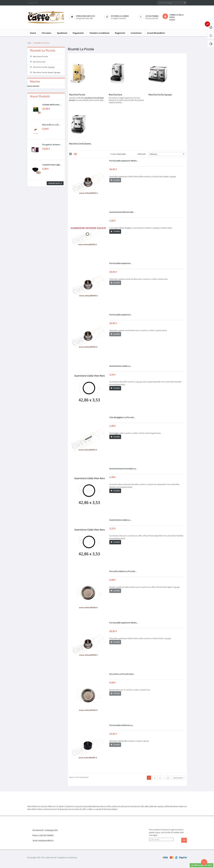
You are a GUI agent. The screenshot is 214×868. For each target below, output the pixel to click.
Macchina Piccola (40, 56)
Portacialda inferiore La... (122, 725)
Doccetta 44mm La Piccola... (123, 571)
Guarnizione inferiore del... (122, 212)
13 (168, 778)
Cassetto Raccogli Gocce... (51, 165)
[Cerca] (172, 3)
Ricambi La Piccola (43, 51)
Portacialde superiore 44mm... (124, 161)
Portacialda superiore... (121, 263)
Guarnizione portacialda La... (123, 468)
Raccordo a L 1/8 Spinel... (50, 125)
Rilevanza (167, 154)
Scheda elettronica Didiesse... (52, 104)
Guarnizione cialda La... (121, 366)
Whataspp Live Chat (202, 865)
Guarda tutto (54, 183)
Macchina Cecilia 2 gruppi (44, 67)
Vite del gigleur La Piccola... (122, 417)
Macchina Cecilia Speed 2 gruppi (47, 72)
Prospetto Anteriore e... (52, 145)
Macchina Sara (39, 62)
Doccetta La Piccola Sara (121, 674)
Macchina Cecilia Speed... (80, 144)
